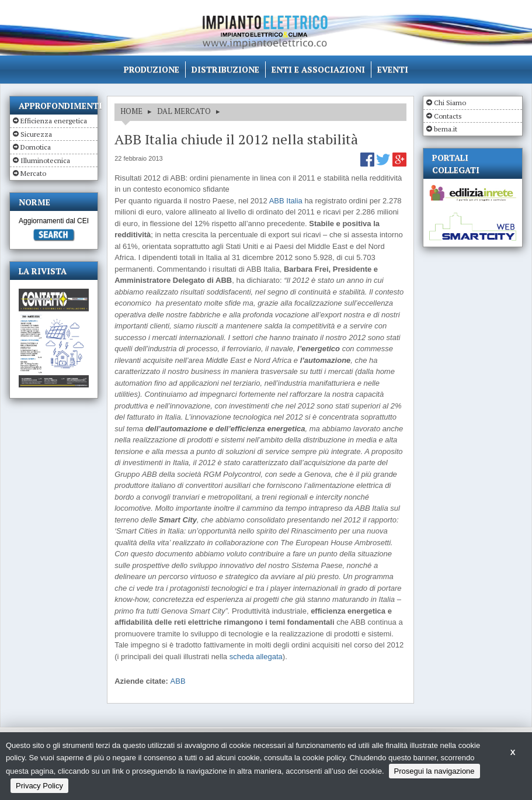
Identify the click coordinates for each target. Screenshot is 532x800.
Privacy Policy (39, 786)
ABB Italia (287, 201)
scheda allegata (256, 657)
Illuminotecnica (45, 160)
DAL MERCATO (184, 111)
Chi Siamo (450, 103)
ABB (178, 681)
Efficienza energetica (54, 121)
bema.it (446, 129)
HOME (131, 111)
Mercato (33, 173)
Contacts (448, 116)
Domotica (36, 147)
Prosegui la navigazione (434, 771)
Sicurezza (36, 134)
